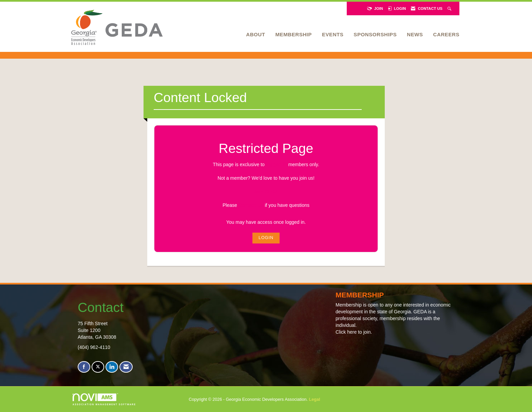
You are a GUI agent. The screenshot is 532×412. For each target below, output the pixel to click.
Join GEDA (266, 192)
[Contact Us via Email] (126, 367)
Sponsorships (375, 34)
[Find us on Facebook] (84, 367)
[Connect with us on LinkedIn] (112, 367)
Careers (446, 34)
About (255, 34)
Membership (293, 34)
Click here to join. (354, 332)
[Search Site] (450, 8)
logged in (277, 164)
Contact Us (251, 205)
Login (266, 238)
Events (333, 34)
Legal (315, 399)
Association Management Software (104, 399)
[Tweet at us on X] (98, 367)
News (415, 34)
